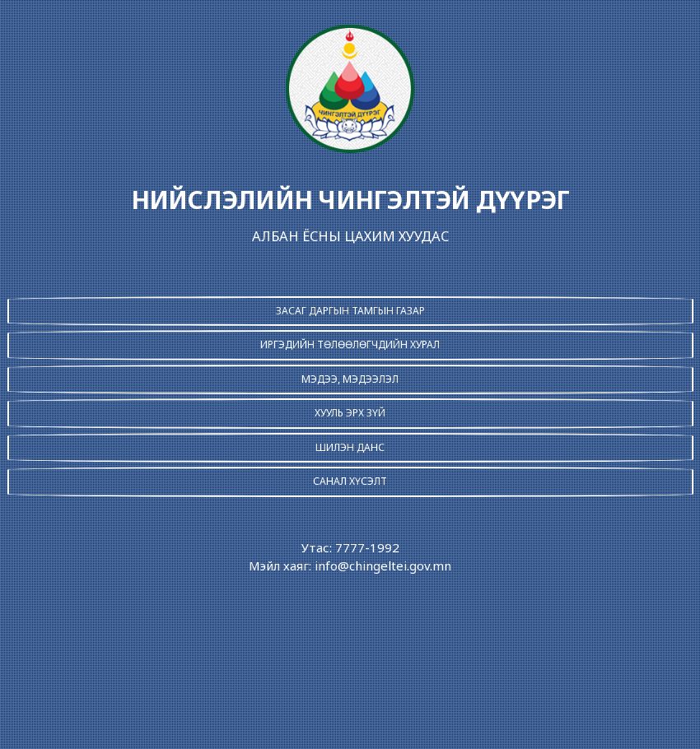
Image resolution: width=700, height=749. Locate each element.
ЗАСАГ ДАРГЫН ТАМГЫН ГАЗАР (350, 311)
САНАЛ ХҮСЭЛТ (350, 481)
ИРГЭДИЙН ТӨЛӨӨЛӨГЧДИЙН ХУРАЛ (350, 344)
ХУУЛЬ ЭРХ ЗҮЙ (350, 413)
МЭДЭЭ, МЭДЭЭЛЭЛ (350, 379)
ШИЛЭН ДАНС (350, 447)
